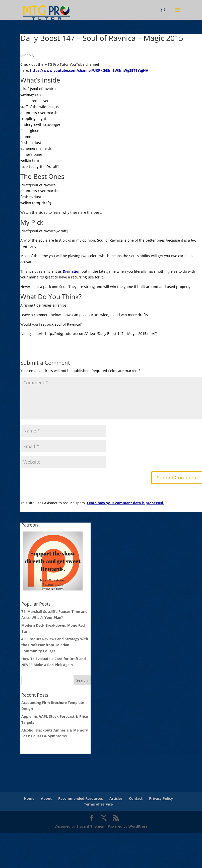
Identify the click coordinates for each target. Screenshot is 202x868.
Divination (72, 271)
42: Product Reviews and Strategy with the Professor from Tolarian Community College (55, 645)
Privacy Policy (161, 798)
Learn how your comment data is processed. (125, 503)
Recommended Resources (81, 798)
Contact (136, 798)
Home (29, 798)
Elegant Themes (90, 826)
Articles (116, 798)
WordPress (138, 826)
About (46, 798)
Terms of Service (98, 804)
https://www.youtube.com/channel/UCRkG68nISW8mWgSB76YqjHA (89, 70)
